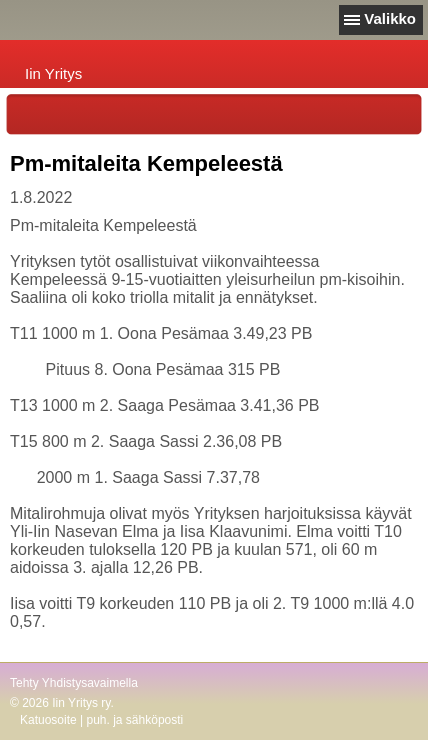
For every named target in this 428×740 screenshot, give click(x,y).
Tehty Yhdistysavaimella (74, 683)
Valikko (390, 18)
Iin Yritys (53, 73)
